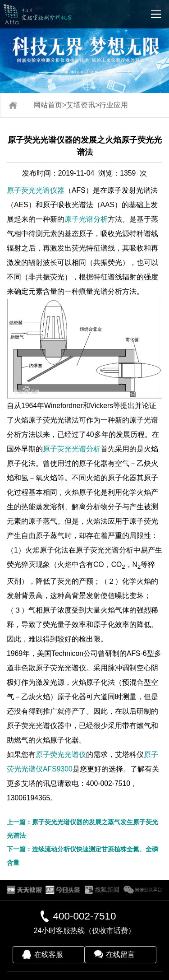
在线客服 (49, 954)
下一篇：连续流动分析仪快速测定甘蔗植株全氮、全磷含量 (82, 856)
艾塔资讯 (81, 105)
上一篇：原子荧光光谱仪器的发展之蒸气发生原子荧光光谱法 (82, 829)
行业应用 (114, 105)
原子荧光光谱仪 (61, 755)
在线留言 (120, 954)
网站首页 (48, 105)
